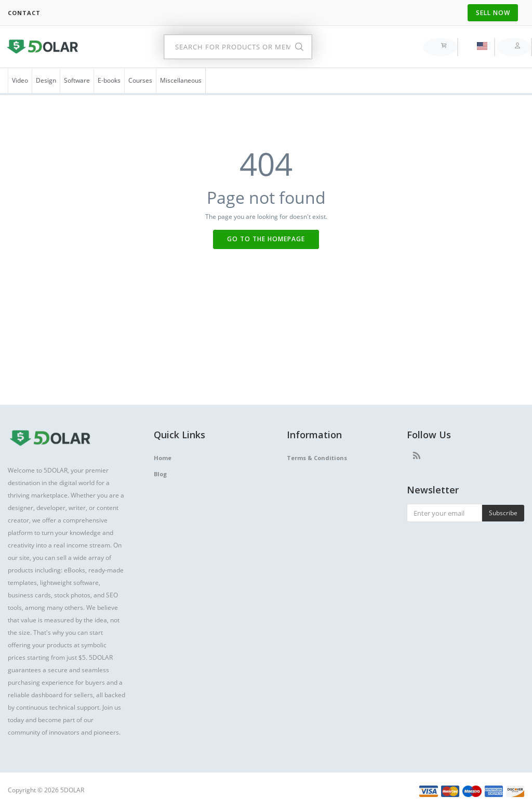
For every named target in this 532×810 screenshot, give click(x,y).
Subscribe (503, 513)
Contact (24, 13)
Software (77, 80)
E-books (109, 80)
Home (163, 458)
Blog (160, 474)
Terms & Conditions (317, 458)
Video (20, 80)
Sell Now (493, 13)
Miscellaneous (181, 80)
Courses (140, 80)
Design (46, 80)
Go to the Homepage (266, 239)
